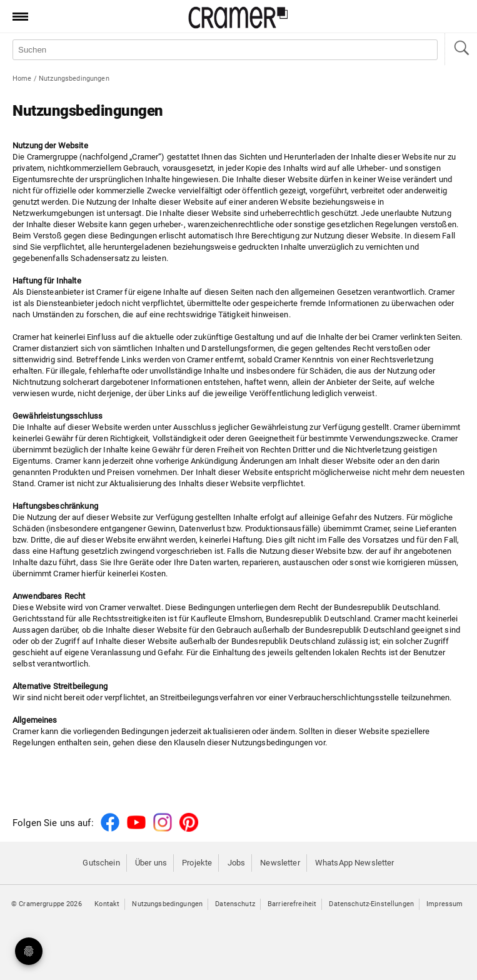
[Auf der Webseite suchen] (225, 50)
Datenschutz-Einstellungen (371, 904)
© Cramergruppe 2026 (47, 904)
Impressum (444, 904)
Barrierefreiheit (292, 904)
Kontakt (107, 904)
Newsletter (280, 863)
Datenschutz (235, 904)
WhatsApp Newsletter (355, 863)
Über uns (151, 863)
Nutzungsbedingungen (167, 904)
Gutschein (101, 863)
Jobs (237, 863)
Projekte (197, 863)
